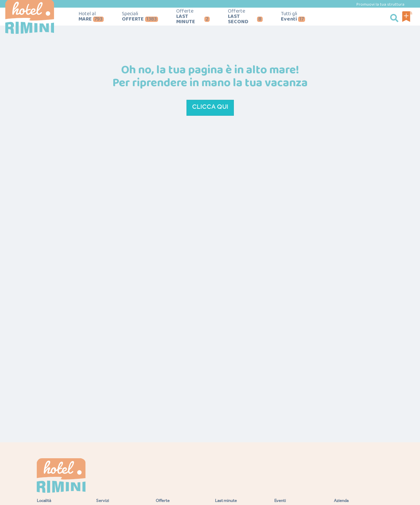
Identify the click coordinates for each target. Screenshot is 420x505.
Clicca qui (210, 108)
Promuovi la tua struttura (380, 4)
